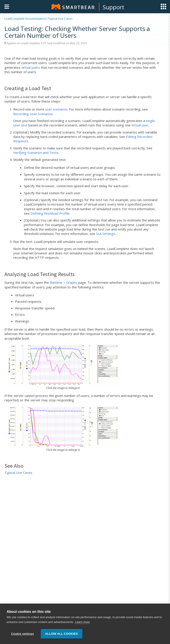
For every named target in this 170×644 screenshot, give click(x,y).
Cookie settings (23, 634)
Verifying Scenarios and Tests (36, 152)
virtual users (31, 67)
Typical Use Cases (60, 19)
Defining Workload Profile (50, 213)
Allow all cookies (62, 634)
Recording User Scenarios (33, 114)
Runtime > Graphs (64, 282)
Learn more (82, 622)
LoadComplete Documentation (25, 19)
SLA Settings (106, 234)
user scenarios (56, 109)
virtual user (140, 125)
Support (113, 7)
